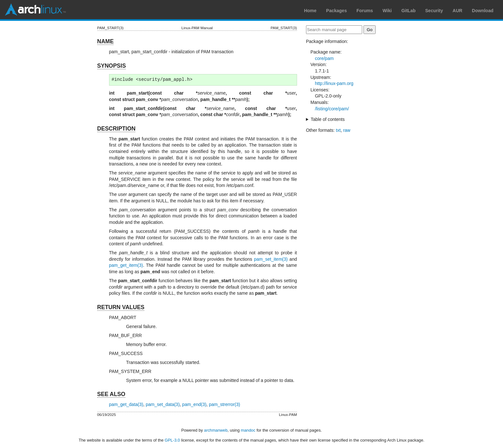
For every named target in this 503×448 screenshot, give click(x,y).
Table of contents (328, 119)
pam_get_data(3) (126, 404)
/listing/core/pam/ (332, 109)
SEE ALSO (111, 394)
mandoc (248, 430)
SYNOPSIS (111, 66)
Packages (337, 11)
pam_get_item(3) (126, 265)
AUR (457, 11)
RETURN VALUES (121, 307)
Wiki (387, 11)
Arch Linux (35, 10)
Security (434, 11)
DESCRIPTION (116, 129)
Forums (365, 11)
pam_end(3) (194, 404)
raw (347, 130)
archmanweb (216, 430)
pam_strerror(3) (224, 404)
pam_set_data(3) (163, 404)
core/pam (324, 58)
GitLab (408, 11)
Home (310, 11)
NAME (106, 41)
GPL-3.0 (172, 440)
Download (483, 11)
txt (338, 130)
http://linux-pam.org (334, 83)
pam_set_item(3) (271, 259)
